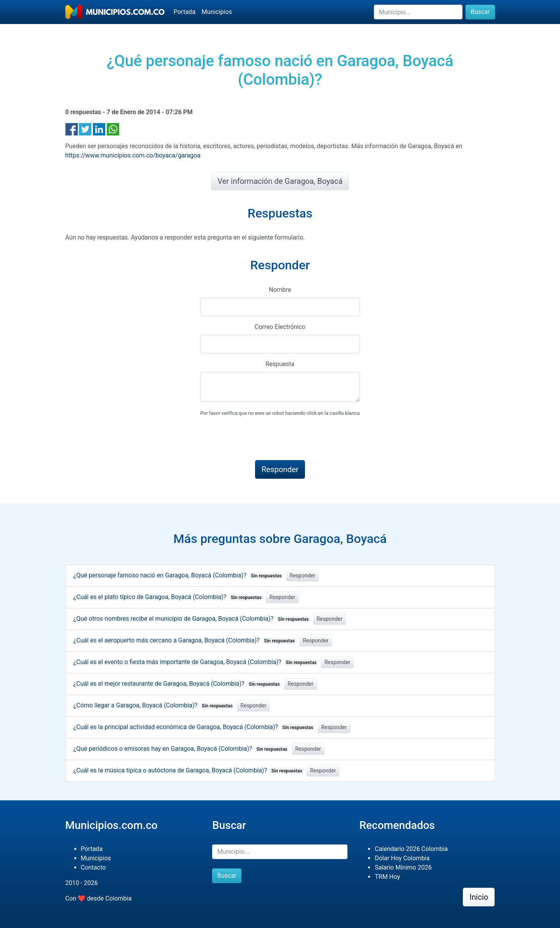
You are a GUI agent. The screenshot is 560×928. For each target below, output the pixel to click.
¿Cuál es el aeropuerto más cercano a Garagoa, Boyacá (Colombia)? (186, 640)
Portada (185, 12)
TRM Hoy (387, 877)
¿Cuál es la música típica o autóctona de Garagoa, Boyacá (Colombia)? (189, 770)
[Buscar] (418, 12)
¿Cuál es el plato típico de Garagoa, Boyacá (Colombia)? (169, 597)
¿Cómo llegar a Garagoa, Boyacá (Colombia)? (155, 705)
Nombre (280, 290)
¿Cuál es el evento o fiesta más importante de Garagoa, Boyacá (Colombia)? (197, 662)
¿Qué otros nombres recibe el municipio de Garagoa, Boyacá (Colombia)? (193, 619)
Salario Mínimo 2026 (403, 867)
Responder (302, 575)
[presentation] (259, 439)
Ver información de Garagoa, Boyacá (280, 181)
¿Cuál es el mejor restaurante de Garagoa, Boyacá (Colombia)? (178, 684)
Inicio (479, 897)
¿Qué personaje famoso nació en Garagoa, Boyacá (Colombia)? (179, 575)
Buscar (480, 12)
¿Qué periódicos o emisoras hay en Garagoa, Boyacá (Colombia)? (182, 749)
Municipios (217, 12)
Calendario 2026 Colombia (411, 849)
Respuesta (280, 364)
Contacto (93, 867)
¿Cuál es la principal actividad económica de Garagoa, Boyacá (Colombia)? (195, 727)
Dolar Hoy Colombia (402, 858)
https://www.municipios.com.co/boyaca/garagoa (133, 155)
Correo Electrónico (280, 327)
